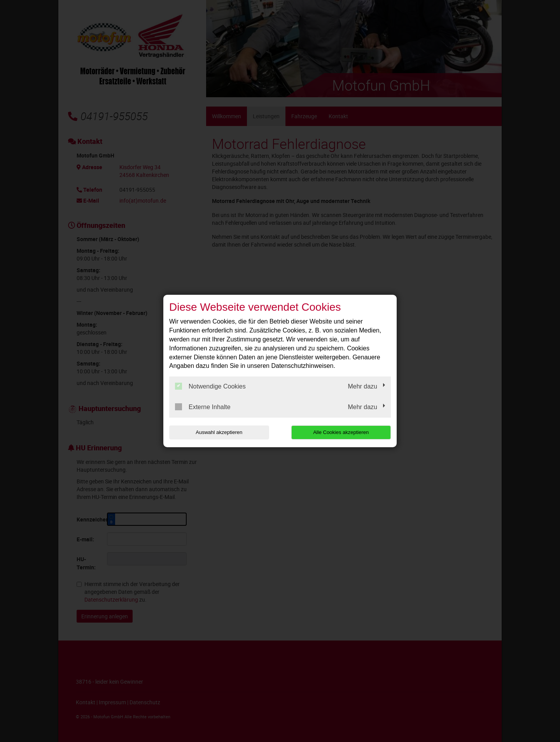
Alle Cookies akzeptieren (341, 432)
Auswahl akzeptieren (219, 432)
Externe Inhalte (203, 407)
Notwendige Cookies (210, 386)
